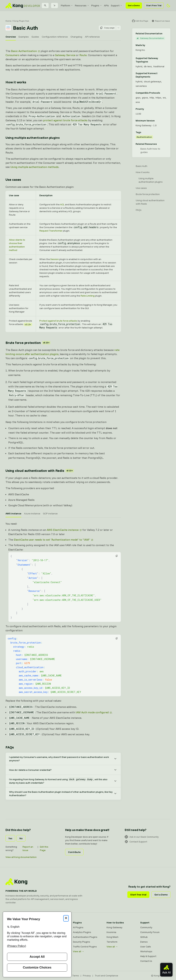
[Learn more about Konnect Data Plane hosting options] (166, 75)
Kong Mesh (112, 937)
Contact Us (146, 961)
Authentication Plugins (85, 937)
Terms (76, 976)
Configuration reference (55, 37)
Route (83, 55)
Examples (24, 37)
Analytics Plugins (82, 932)
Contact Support (136, 842)
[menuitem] (67, 5)
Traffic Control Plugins (85, 947)
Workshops (146, 951)
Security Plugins (81, 942)
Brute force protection (148, 194)
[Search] (45, 5)
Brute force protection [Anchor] (28, 343)
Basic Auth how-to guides (150, 150)
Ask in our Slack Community (142, 837)
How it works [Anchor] (16, 82)
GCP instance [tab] (50, 513)
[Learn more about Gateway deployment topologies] (166, 60)
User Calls (146, 947)
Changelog (76, 37)
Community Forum (150, 932)
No (21, 838)
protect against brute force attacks (65, 120)
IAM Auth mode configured (92, 712)
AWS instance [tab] (13, 513)
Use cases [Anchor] (13, 179)
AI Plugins (78, 927)
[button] (117, 556)
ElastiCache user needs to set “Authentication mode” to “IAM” (52, 540)
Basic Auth (142, 166)
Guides (35, 37)
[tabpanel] (63, 629)
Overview (11, 37)
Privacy (87, 976)
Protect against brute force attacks (58, 321)
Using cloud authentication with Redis (150, 202)
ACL (62, 204)
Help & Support (148, 956)
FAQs (139, 210)
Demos (144, 942)
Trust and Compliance (106, 976)
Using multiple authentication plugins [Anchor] (32, 138)
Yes (10, 838)
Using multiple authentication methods (34, 167)
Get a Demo (134, 5)
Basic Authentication (24, 51)
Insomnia (111, 932)
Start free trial (138, 895)
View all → (78, 951)
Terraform (112, 942)
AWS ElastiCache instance (63, 530)
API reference (92, 37)
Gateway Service (65, 55)
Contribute (74, 852)
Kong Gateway (114, 927)
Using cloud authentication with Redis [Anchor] (40, 471)
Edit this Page (44, 848)
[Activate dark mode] (168, 5)
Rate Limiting (88, 296)
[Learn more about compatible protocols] (162, 93)
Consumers (12, 55)
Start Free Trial (154, 5)
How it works (143, 172)
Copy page (107, 28)
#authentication (144, 137)
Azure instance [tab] (32, 513)
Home (8, 21)
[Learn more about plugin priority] (146, 109)
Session (55, 259)
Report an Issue (28, 848)
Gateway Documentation (150, 38)
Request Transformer (51, 231)
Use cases (141, 188)
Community (146, 927)
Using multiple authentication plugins (151, 180)
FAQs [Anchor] (10, 747)
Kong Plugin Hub (21, 21)
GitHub (144, 937)
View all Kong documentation (21, 857)
